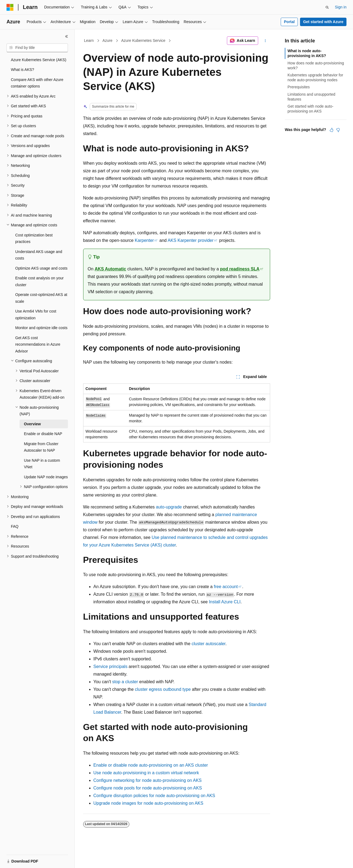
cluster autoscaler (209, 644)
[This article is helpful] (332, 130)
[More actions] (265, 41)
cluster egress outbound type (163, 689)
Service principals (110, 666)
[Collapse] (67, 36)
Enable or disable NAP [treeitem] (43, 434)
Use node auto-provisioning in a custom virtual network (146, 773)
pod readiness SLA (240, 269)
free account (226, 587)
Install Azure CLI (225, 602)
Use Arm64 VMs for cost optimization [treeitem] (36, 315)
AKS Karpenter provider (191, 240)
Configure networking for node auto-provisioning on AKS (148, 780)
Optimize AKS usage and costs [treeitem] (41, 268)
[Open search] (327, 7)
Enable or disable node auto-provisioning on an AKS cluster (151, 765)
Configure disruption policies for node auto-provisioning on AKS (154, 796)
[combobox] (37, 48)
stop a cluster (125, 682)
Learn (89, 40)
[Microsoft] (10, 7)
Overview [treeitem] (32, 424)
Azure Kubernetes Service (143, 40)
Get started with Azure (323, 22)
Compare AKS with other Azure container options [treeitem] (37, 83)
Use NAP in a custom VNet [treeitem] (42, 464)
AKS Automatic (110, 269)
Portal (289, 22)
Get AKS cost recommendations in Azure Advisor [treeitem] (38, 344)
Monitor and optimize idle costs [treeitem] (41, 328)
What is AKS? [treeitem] (23, 70)
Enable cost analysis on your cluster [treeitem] (39, 281)
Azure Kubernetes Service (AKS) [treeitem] (39, 60)
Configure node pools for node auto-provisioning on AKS (148, 788)
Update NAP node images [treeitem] (46, 477)
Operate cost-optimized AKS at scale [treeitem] (41, 298)
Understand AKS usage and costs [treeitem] (39, 255)
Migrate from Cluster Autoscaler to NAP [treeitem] (41, 447)
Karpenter (144, 240)
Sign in (341, 7)
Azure (107, 40)
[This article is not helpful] (338, 130)
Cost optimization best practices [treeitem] (34, 238)
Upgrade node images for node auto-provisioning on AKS (149, 803)
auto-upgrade (169, 507)
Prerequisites (299, 87)
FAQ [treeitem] (15, 526)
